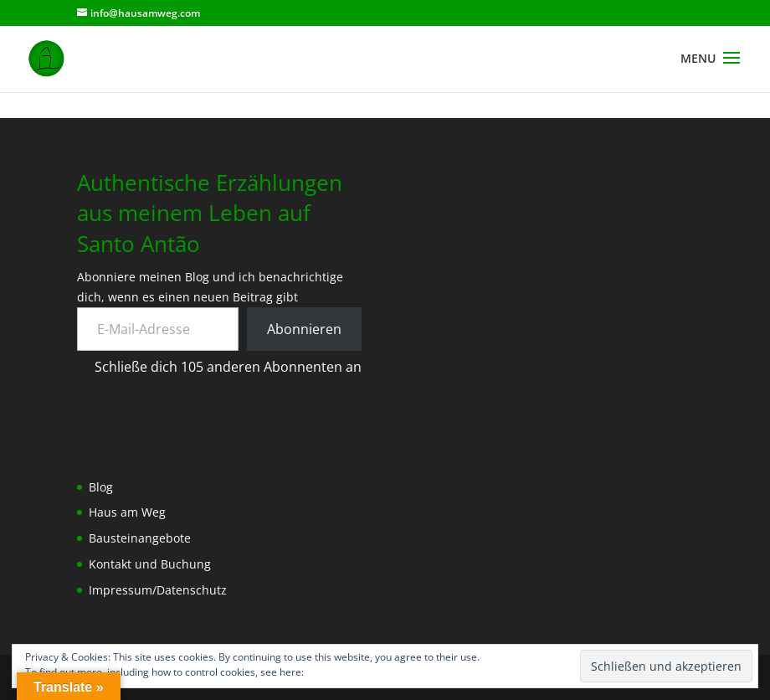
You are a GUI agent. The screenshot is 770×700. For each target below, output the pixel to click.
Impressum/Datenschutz (158, 590)
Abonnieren (304, 329)
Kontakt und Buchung (150, 564)
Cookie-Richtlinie (345, 672)
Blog (101, 487)
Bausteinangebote (140, 538)
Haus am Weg (127, 512)
